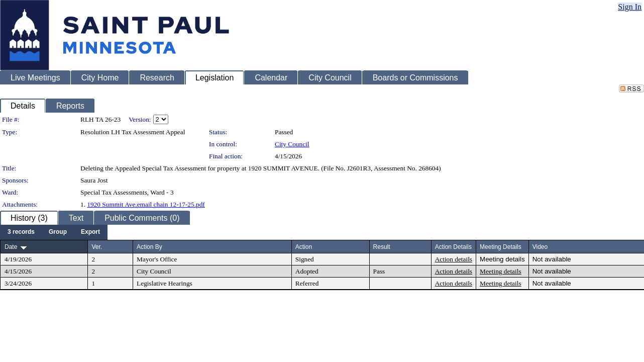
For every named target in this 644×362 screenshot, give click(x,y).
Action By (149, 247)
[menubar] (54, 232)
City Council (292, 144)
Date (11, 247)
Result (382, 247)
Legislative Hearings (165, 283)
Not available (552, 259)
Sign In (630, 7)
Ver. (97, 247)
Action (304, 247)
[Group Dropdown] (58, 232)
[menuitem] (21, 232)
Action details (454, 259)
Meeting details (502, 259)
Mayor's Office (157, 259)
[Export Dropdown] (90, 232)
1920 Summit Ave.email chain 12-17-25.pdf (146, 204)
